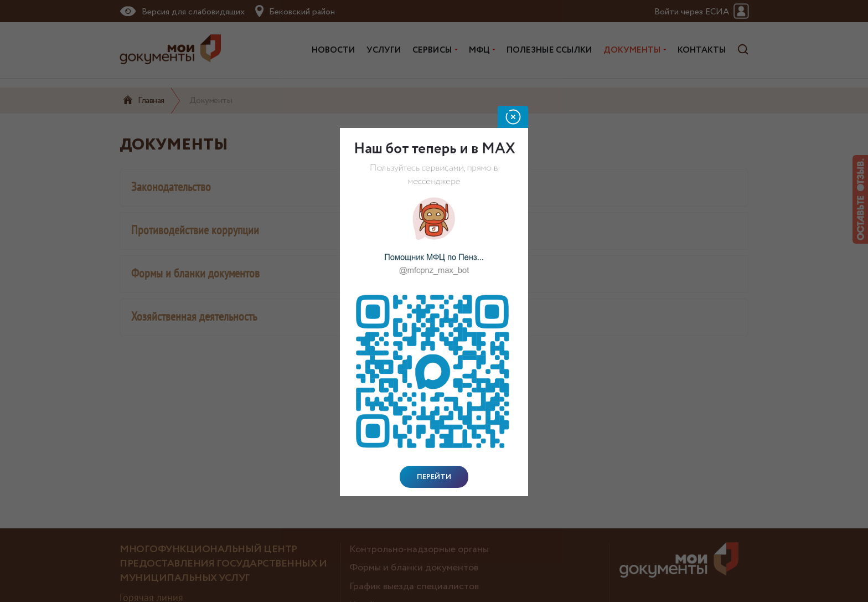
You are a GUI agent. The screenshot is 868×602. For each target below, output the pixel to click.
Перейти (434, 477)
